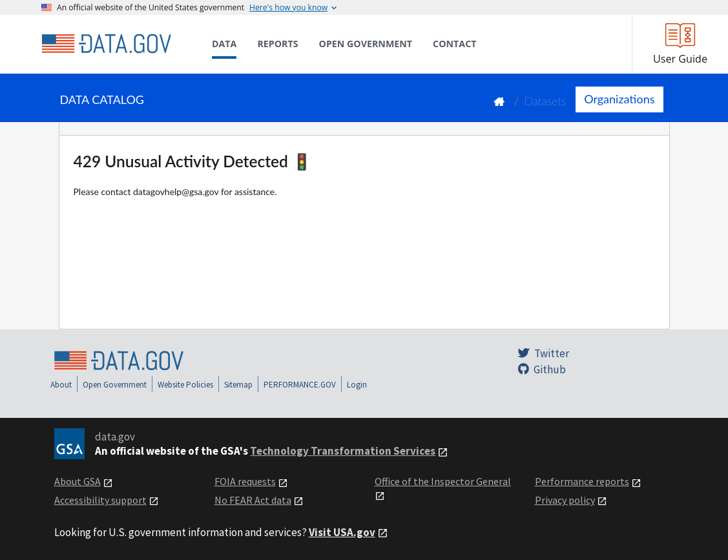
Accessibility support (100, 500)
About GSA (78, 481)
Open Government (115, 385)
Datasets (545, 101)
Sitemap (238, 385)
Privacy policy (565, 500)
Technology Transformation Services (343, 451)
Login (357, 385)
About (61, 385)
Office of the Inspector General (443, 481)
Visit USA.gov (342, 532)
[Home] (106, 44)
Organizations (619, 99)
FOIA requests (245, 481)
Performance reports (582, 481)
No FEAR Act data (253, 500)
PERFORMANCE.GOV (300, 385)
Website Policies (185, 385)
